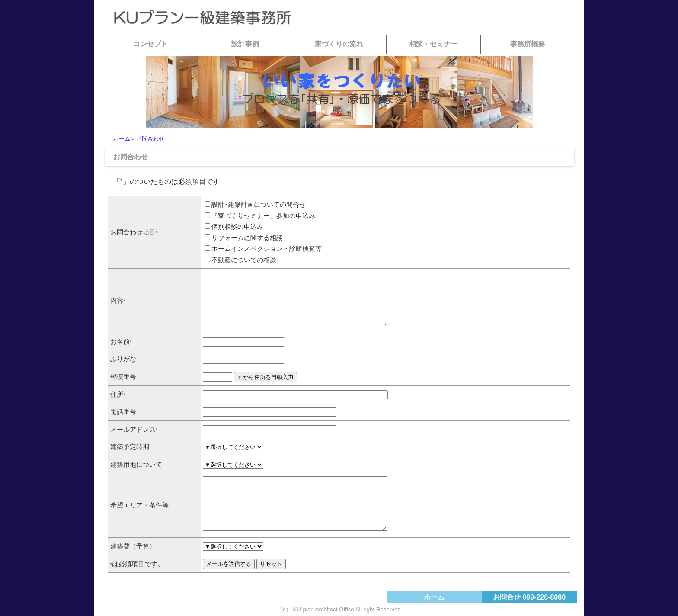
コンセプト (150, 44)
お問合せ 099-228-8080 (529, 597)
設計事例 (245, 44)
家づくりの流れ (339, 44)
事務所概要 (528, 44)
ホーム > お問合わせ (139, 139)
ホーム (434, 597)
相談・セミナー (433, 44)
